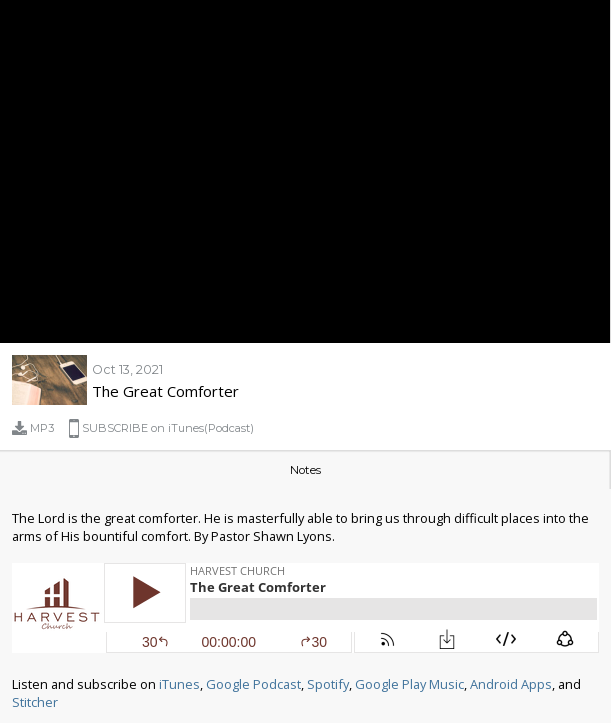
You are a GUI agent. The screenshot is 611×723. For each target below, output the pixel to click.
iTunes (179, 684)
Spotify (328, 684)
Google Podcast (253, 684)
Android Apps (511, 684)
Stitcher (35, 702)
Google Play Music (409, 684)
